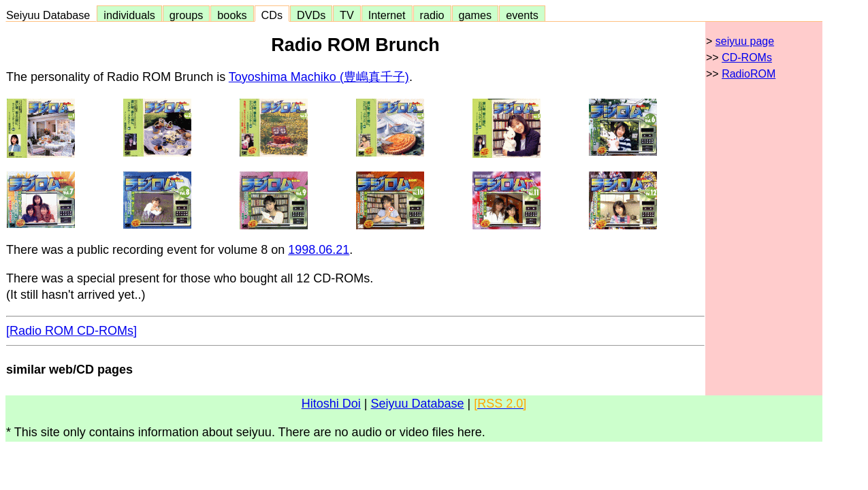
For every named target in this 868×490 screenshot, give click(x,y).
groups (187, 15)
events (522, 15)
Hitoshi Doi (331, 404)
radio (432, 15)
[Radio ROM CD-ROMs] (71, 331)
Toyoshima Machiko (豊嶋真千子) (319, 77)
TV (347, 15)
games (476, 15)
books (232, 15)
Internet (387, 15)
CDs (272, 15)
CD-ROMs (747, 58)
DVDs (311, 15)
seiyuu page (745, 41)
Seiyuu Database (51, 15)
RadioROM (749, 74)
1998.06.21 (319, 250)
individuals (129, 15)
